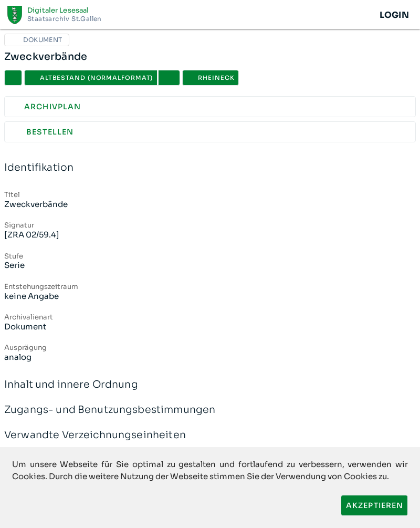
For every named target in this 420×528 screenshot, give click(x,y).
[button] (169, 78)
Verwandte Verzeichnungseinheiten (210, 435)
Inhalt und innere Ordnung (210, 385)
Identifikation (210, 168)
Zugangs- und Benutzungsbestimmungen (210, 410)
